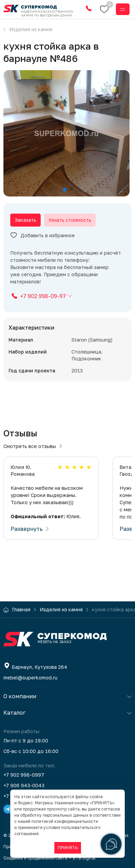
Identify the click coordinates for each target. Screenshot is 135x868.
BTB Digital (84, 858)
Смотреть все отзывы (33, 446)
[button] (65, 190)
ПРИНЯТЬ (68, 848)
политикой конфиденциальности (65, 821)
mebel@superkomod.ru (30, 678)
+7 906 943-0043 (24, 785)
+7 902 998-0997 (24, 775)
